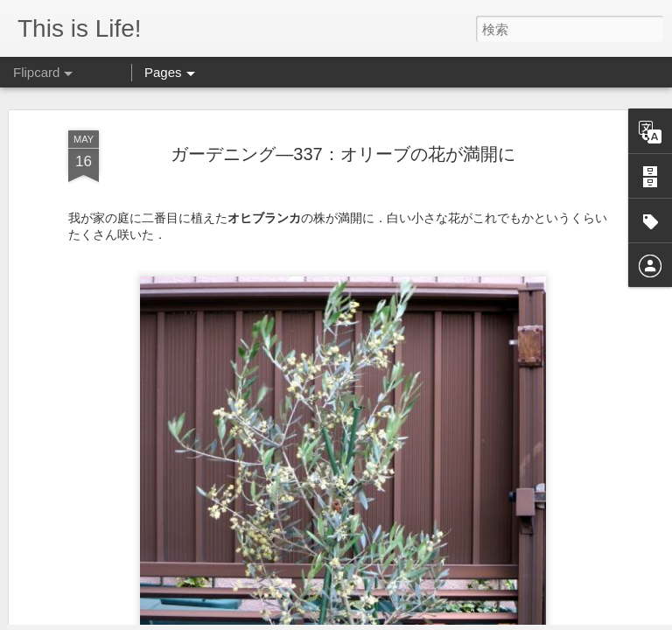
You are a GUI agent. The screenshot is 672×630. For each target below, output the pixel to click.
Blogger (482, 619)
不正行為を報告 (537, 619)
